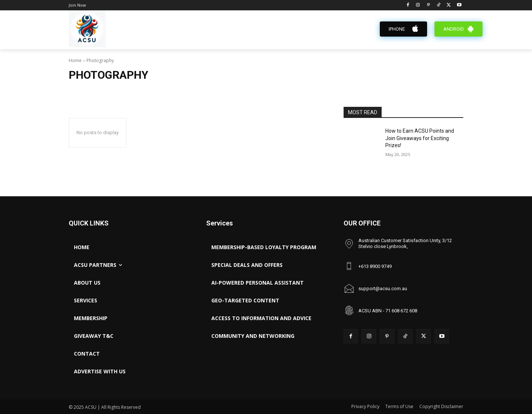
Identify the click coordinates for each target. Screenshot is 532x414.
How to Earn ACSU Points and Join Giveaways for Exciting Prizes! (420, 138)
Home (75, 60)
